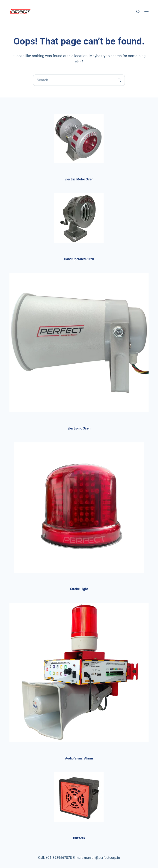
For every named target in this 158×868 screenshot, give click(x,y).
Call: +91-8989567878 (55, 858)
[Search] (138, 12)
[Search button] (119, 80)
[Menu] (146, 12)
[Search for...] (73, 80)
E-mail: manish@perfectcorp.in (96, 858)
